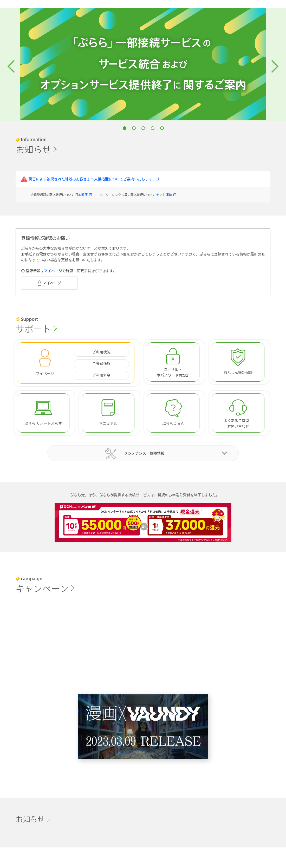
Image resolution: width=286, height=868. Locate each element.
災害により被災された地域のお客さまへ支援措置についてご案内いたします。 (92, 180)
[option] (143, 64)
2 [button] (134, 128)
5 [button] (162, 128)
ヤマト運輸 (164, 195)
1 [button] (125, 128)
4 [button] (153, 128)
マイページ (53, 272)
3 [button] (143, 128)
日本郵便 (81, 195)
